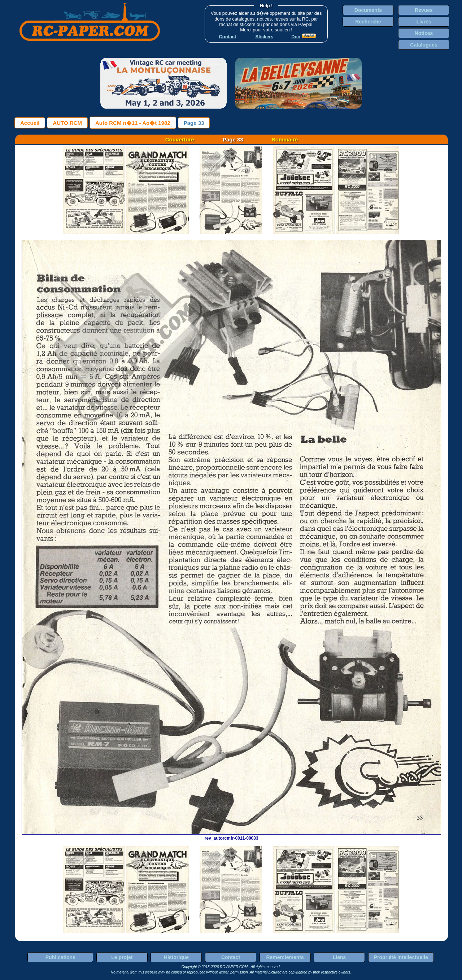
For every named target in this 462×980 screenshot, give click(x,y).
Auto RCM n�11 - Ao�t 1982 (133, 123)
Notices (424, 33)
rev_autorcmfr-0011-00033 (231, 836)
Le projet (122, 957)
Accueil (30, 123)
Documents (368, 10)
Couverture (180, 139)
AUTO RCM (67, 123)
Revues (424, 10)
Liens (339, 957)
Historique (176, 957)
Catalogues (424, 45)
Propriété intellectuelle (401, 957)
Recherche (368, 22)
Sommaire (285, 139)
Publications (60, 957)
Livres (424, 22)
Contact (231, 957)
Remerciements (285, 957)
